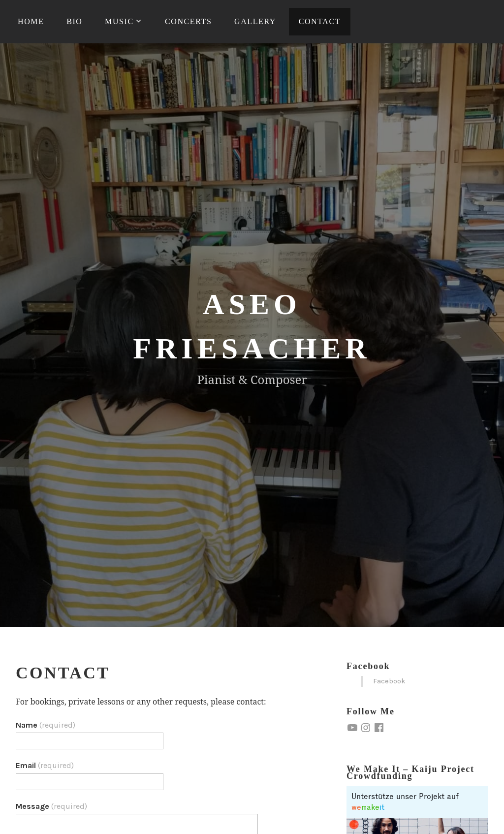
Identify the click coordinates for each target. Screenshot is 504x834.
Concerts (188, 21)
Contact (320, 21)
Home (31, 21)
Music (119, 21)
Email (45, 765)
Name (46, 725)
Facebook (368, 666)
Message (51, 806)
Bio (74, 21)
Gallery (255, 21)
